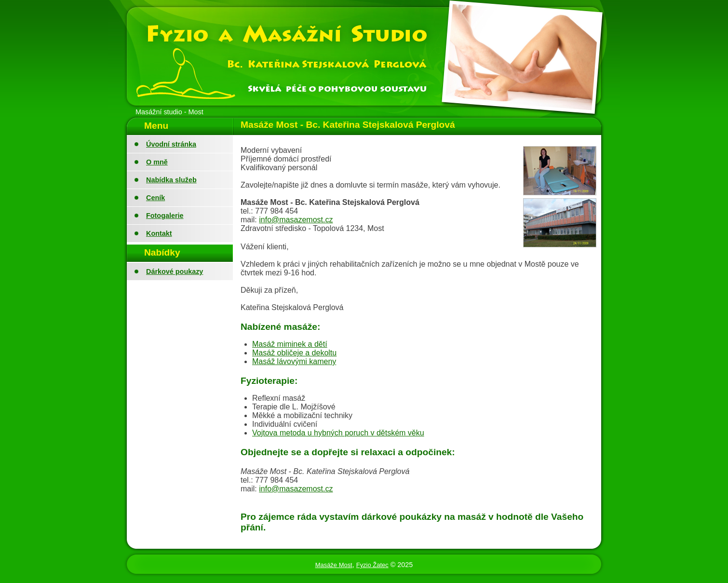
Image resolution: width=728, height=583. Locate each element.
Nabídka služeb (171, 180)
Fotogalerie (165, 216)
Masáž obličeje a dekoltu (294, 353)
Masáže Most (334, 565)
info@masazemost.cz (296, 220)
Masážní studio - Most (169, 112)
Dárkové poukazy (175, 271)
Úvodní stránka (171, 144)
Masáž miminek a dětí (290, 344)
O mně (157, 162)
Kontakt (159, 233)
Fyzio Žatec (372, 565)
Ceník (155, 198)
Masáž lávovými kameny (294, 361)
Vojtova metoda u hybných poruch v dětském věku (338, 433)
